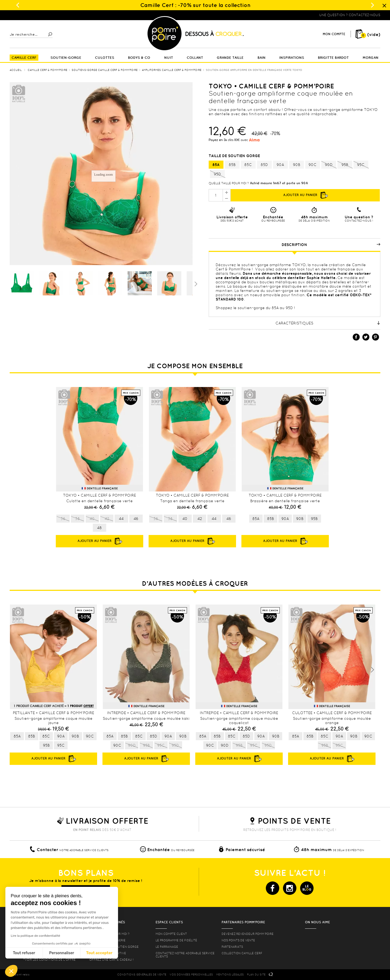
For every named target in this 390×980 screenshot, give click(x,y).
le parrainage (167, 947)
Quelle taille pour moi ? (229, 183)
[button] (11, 971)
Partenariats (232, 947)
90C (312, 165)
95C (361, 165)
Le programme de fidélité (176, 940)
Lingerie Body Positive (108, 953)
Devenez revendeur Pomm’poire (248, 934)
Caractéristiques (328, 323)
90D (329, 165)
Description (331, 245)
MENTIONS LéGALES (230, 974)
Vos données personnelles (191, 974)
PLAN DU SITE (256, 974)
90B (297, 165)
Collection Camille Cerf (242, 953)
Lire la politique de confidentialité (35, 936)
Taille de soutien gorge (235, 156)
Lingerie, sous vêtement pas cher (36, 15)
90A (280, 165)
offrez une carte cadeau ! (111, 960)
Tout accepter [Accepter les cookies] (99, 953)
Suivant (195, 284)
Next (372, 670)
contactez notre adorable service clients (185, 955)
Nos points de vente (238, 940)
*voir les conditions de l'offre (49, 960)
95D (217, 174)
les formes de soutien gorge (114, 947)
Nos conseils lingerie (107, 940)
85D (264, 165)
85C (248, 165)
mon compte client (171, 934)
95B (345, 165)
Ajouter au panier (305, 195)
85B (232, 165)
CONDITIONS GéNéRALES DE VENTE (142, 974)
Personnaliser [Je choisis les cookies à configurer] (62, 953)
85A (216, 165)
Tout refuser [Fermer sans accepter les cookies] (24, 953)
